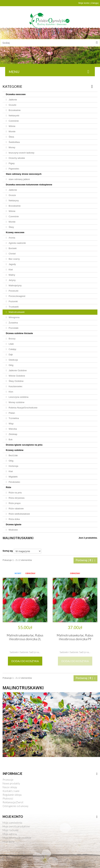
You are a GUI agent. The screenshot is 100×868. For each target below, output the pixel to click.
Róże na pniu (15, 493)
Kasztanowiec (15, 386)
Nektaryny (13, 201)
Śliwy (11, 227)
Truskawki (13, 307)
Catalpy (12, 349)
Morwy (12, 147)
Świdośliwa (14, 142)
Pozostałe (13, 328)
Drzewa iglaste (14, 524)
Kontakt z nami (11, 791)
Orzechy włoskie (16, 158)
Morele (12, 131)
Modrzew (13, 530)
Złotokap (13, 434)
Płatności (8, 798)
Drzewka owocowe (16, 94)
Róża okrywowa (16, 498)
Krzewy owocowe (15, 232)
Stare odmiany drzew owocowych (24, 174)
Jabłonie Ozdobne (17, 370)
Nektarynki (14, 116)
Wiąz (11, 424)
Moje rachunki (10, 830)
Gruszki (12, 105)
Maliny (12, 275)
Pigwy (11, 163)
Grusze (12, 195)
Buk (10, 439)
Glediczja (13, 360)
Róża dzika (14, 519)
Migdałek (13, 477)
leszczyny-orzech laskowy (21, 153)
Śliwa (11, 137)
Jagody (12, 264)
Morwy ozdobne (16, 402)
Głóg (11, 365)
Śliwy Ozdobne (16, 381)
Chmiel (12, 254)
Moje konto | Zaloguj (88, 3)
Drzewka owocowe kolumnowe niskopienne (29, 185)
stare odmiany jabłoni (19, 179)
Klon (11, 392)
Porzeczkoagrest (17, 296)
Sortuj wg (8, 551)
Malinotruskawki (16, 312)
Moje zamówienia (12, 823)
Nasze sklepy (10, 787)
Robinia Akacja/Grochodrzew (23, 408)
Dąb (10, 355)
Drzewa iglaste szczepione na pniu (24, 445)
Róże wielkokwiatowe (19, 514)
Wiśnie (12, 126)
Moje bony (9, 841)
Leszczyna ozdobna (18, 397)
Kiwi (10, 270)
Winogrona (14, 317)
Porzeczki (13, 291)
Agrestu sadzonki (17, 243)
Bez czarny (14, 259)
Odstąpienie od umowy (15, 806)
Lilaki (11, 344)
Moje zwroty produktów (16, 826)
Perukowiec (14, 482)
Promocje (8, 780)
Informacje (12, 774)
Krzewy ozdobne (15, 450)
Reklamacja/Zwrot (13, 802)
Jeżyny (12, 280)
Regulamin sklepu (12, 795)
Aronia (12, 238)
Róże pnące (14, 503)
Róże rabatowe (16, 509)
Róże (9, 487)
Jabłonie (13, 100)
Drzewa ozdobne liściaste (19, 333)
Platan (12, 413)
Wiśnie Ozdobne (17, 376)
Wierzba (12, 429)
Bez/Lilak (13, 455)
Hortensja (13, 466)
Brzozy (12, 339)
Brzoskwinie (14, 110)
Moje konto (13, 817)
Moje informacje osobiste (17, 838)
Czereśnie (13, 121)
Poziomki (13, 301)
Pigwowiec (14, 169)
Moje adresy (10, 834)
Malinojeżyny (15, 285)
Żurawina (13, 323)
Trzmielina (13, 418)
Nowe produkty (11, 783)
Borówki (12, 248)
